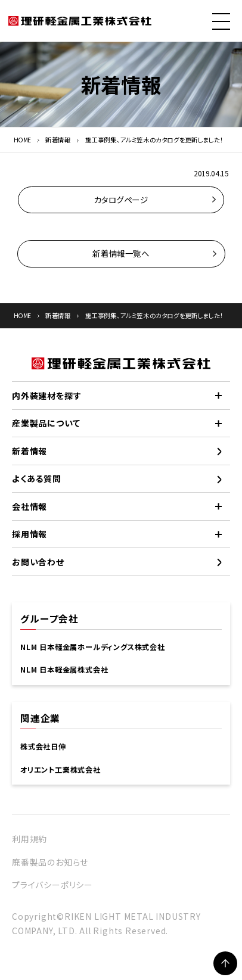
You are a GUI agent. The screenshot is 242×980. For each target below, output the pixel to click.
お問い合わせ (38, 562)
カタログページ (121, 200)
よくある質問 (37, 478)
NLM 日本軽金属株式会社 (64, 670)
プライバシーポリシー (52, 885)
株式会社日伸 (43, 746)
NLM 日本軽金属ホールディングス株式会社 (93, 647)
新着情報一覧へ (121, 253)
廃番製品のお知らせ (50, 862)
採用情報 (30, 534)
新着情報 (58, 140)
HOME (23, 140)
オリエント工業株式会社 (61, 770)
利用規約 (30, 839)
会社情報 (30, 506)
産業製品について (46, 423)
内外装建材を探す (46, 396)
